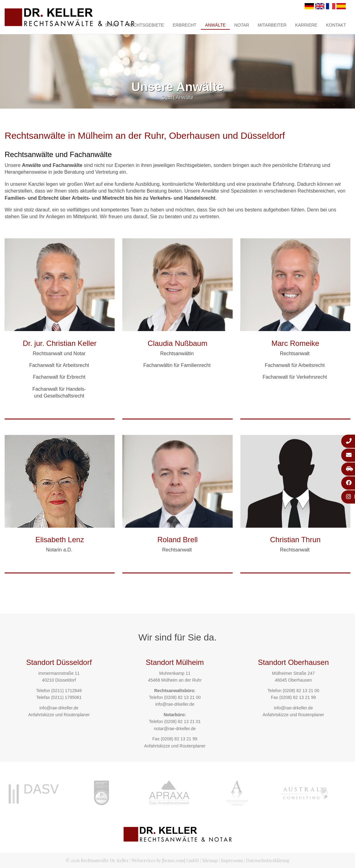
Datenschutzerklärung (268, 860)
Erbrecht (185, 25)
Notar (242, 25)
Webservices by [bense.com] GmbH (165, 860)
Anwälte (216, 25)
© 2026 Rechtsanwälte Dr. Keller (97, 860)
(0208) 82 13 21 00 (182, 697)
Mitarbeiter (272, 25)
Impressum (232, 860)
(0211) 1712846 (67, 691)
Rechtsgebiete (146, 25)
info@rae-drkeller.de (59, 708)
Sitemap (210, 860)
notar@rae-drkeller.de (175, 729)
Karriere (306, 25)
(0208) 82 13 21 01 (182, 721)
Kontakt (336, 25)
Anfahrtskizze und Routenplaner (59, 715)
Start (112, 25)
